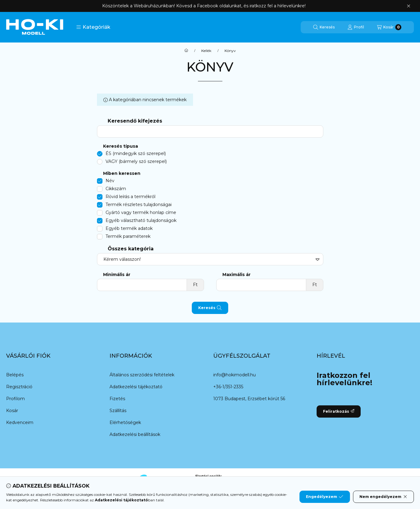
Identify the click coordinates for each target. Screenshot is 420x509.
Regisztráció (19, 387)
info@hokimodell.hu (234, 375)
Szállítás (118, 411)
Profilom (15, 399)
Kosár (12, 411)
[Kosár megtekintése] (389, 27)
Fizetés (117, 399)
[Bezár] (409, 6)
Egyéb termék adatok (129, 228)
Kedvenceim (20, 422)
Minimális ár (117, 275)
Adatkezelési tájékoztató (136, 387)
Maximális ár (236, 275)
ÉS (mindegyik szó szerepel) (136, 153)
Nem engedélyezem (383, 497)
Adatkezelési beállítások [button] (135, 434)
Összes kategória (131, 249)
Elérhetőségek (125, 422)
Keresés (210, 308)
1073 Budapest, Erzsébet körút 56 (249, 399)
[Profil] (356, 27)
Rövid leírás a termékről (130, 197)
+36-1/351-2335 (228, 387)
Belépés (15, 375)
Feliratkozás (339, 411)
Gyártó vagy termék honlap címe (141, 212)
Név (110, 181)
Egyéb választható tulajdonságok (141, 220)
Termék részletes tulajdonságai (139, 205)
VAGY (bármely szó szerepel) (136, 161)
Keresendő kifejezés (135, 121)
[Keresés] (324, 27)
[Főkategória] (186, 51)
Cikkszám (116, 189)
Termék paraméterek (128, 236)
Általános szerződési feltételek (142, 375)
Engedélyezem (325, 497)
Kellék (206, 51)
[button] (93, 27)
